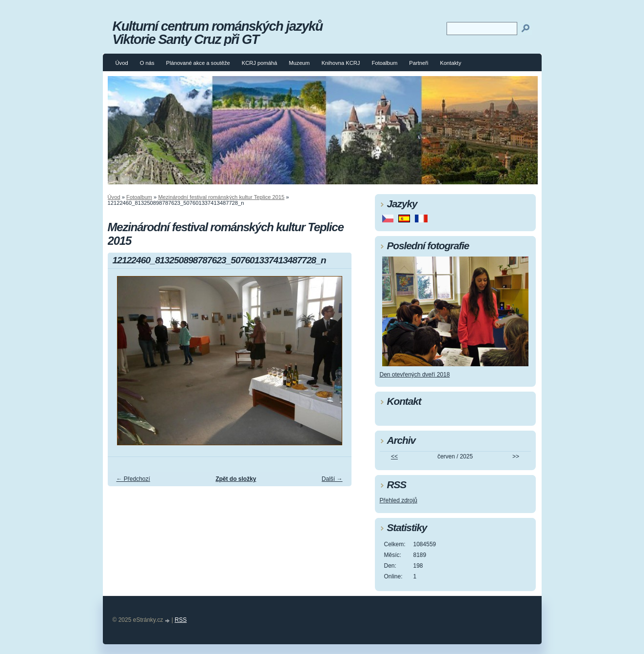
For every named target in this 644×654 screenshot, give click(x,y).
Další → (332, 479)
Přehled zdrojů (399, 500)
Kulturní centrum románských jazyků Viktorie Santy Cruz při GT (218, 33)
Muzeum (300, 63)
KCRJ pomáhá (260, 63)
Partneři (419, 63)
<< (394, 456)
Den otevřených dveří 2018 (415, 375)
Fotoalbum (384, 63)
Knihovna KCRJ (341, 63)
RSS (181, 620)
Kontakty (450, 63)
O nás (147, 63)
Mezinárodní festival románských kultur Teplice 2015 (221, 197)
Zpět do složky (236, 479)
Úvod (122, 63)
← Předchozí (133, 479)
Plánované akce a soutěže (198, 63)
